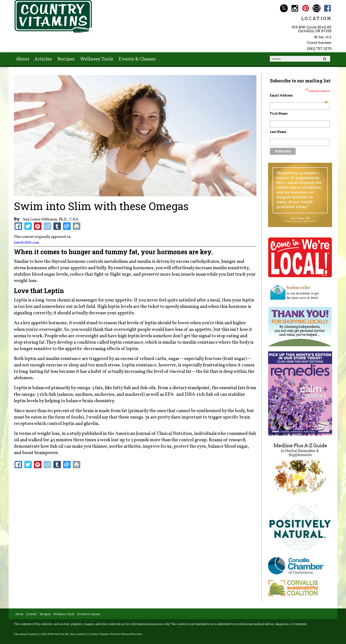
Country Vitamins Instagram (295, 8)
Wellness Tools (97, 59)
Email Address (299, 95)
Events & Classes (137, 59)
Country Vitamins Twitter (284, 8)
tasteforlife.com (26, 243)
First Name (279, 113)
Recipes (66, 59)
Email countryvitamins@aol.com (317, 8)
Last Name (278, 132)
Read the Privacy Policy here (126, 634)
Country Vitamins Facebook (328, 8)
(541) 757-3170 (319, 48)
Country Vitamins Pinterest (306, 8)
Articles (43, 59)
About (23, 59)
